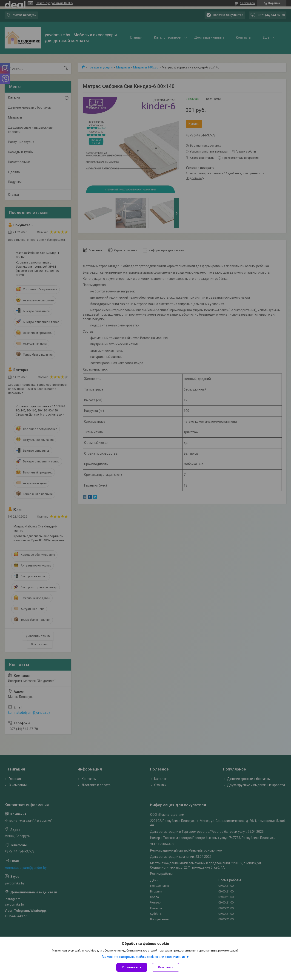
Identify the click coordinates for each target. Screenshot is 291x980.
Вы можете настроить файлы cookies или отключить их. (144, 957)
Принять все (132, 967)
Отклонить (166, 967)
